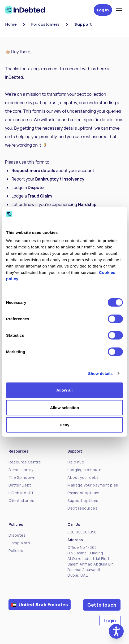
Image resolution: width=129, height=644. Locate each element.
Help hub (76, 462)
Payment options (83, 493)
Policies (16, 551)
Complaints (19, 543)
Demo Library (21, 470)
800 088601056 (82, 532)
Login (110, 620)
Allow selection (64, 407)
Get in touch (102, 605)
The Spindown (22, 477)
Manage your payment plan (93, 485)
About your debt (83, 477)
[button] (116, 631)
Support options (83, 500)
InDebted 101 (21, 493)
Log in (103, 10)
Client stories (21, 500)
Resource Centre (25, 462)
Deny (65, 425)
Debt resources (82, 508)
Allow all (65, 390)
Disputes (17, 535)
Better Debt (20, 485)
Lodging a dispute (85, 470)
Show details (100, 373)
